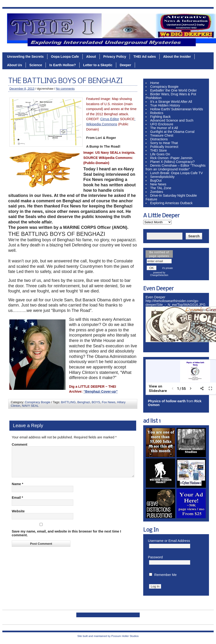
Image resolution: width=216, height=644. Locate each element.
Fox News (109, 402)
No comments (65, 89)
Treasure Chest (162, 135)
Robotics (157, 113)
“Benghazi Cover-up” (101, 391)
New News (158, 184)
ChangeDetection (159, 275)
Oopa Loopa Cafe (65, 57)
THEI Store (158, 150)
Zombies (156, 192)
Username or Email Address (169, 541)
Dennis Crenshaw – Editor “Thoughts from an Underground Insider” (175, 167)
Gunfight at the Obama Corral (172, 132)
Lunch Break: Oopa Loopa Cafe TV (176, 173)
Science (36, 65)
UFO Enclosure (162, 124)
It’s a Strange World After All (171, 102)
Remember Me (165, 575)
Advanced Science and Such (172, 120)
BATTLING (68, 402)
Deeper (125, 65)
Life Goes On (160, 154)
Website (18, 517)
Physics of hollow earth (167, 401)
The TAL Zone (161, 188)
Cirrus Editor (110, 119)
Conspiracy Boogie (38, 402)
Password (155, 557)
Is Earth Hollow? (63, 65)
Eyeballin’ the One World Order (173, 90)
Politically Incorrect (164, 147)
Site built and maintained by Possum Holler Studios (108, 636)
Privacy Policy (115, 57)
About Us (15, 65)
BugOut (156, 180)
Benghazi (84, 402)
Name (17, 490)
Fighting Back (160, 117)
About (91, 57)
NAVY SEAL (30, 406)
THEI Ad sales (145, 57)
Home (154, 83)
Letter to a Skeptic (98, 65)
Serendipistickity (162, 177)
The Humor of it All (164, 128)
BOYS (96, 402)
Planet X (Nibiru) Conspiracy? (172, 162)
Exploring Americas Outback (171, 203)
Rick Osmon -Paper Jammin (171, 158)
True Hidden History (165, 105)
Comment (19, 445)
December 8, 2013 (22, 89)
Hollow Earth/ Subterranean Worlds (176, 109)
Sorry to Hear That (164, 143)
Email (17, 503)
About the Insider (177, 57)
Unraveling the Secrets (25, 57)
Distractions (159, 139)
